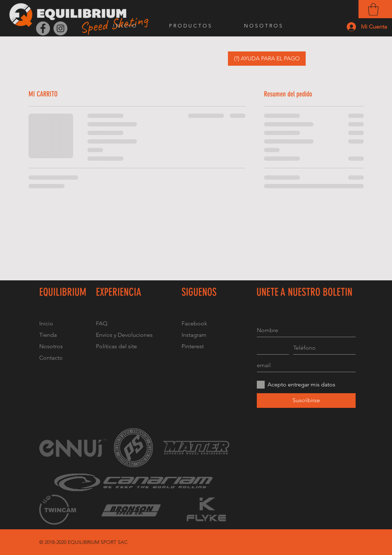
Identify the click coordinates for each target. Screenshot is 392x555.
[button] (373, 9)
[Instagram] (60, 28)
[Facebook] (43, 28)
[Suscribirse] (306, 401)
